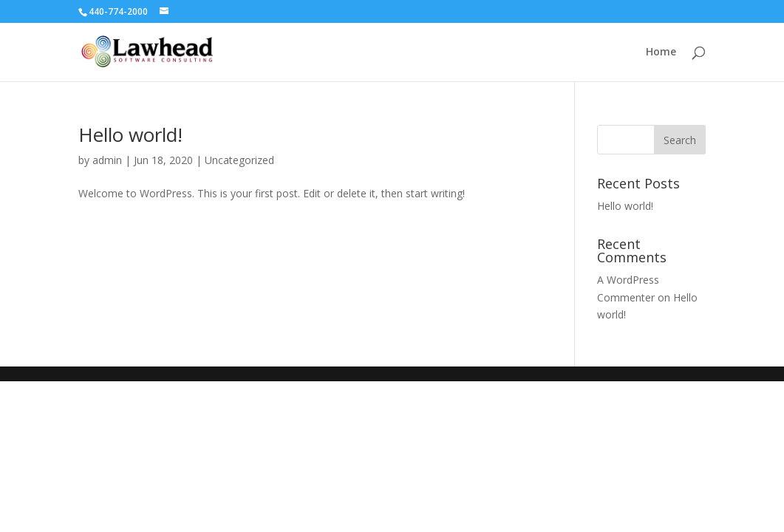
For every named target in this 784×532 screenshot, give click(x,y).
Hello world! (130, 134)
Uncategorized (239, 160)
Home (661, 52)
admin (107, 160)
